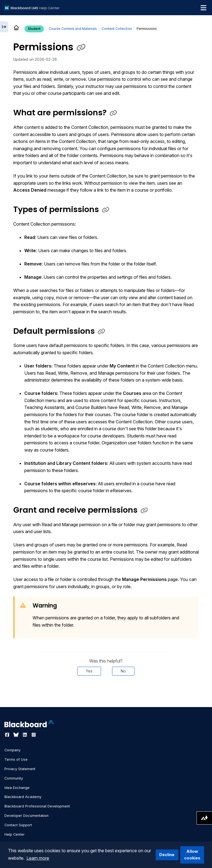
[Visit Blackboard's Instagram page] (34, 735)
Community (14, 778)
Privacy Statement (20, 769)
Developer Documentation (26, 816)
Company (12, 750)
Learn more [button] (38, 858)
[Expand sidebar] (4, 27)
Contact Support (18, 825)
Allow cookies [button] (192, 855)
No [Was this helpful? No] (123, 671)
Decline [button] (167, 855)
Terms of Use (16, 759)
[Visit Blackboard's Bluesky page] (17, 735)
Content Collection (117, 29)
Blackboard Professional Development (37, 806)
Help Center (14, 834)
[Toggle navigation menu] (203, 8)
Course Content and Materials (73, 29)
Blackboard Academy (23, 797)
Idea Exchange (17, 788)
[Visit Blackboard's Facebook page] (8, 735)
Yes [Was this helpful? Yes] (89, 671)
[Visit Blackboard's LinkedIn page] (25, 735)
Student (34, 29)
